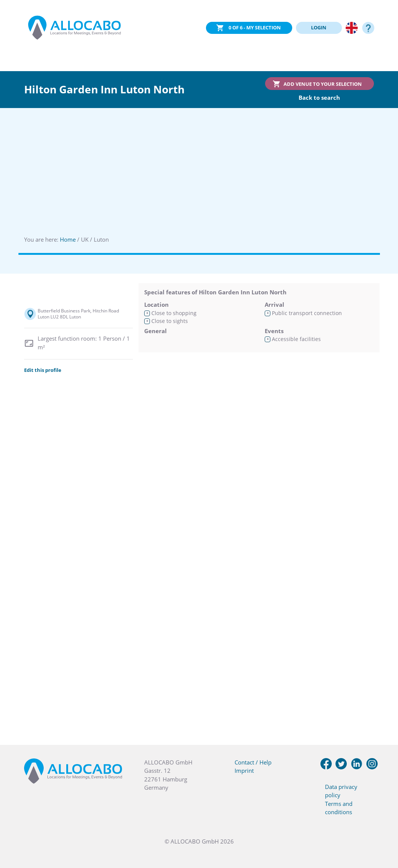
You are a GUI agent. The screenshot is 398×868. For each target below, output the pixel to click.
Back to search (319, 97)
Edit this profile (43, 370)
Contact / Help (253, 762)
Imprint (244, 771)
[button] (383, 830)
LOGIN (319, 27)
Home (68, 239)
